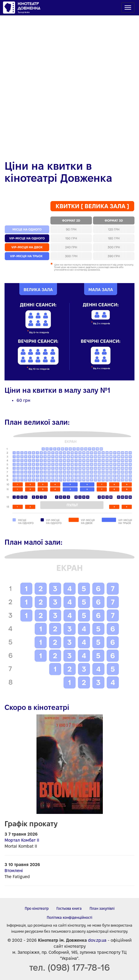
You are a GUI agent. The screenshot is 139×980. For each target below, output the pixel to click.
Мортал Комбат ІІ (22, 840)
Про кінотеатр (37, 908)
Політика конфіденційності (69, 917)
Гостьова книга (69, 908)
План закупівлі (102, 908)
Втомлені (14, 871)
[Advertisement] (69, 85)
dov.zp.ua (97, 940)
